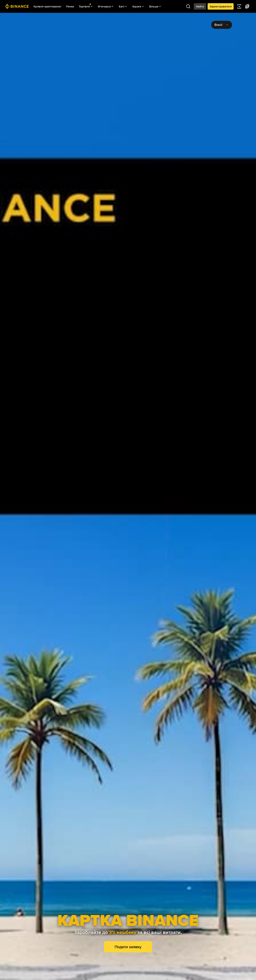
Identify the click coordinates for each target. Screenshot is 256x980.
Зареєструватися (221, 6)
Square (138, 6)
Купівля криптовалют (47, 6)
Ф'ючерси (106, 6)
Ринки (70, 6)
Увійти (200, 6)
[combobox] (222, 25)
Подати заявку (128, 947)
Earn (123, 6)
